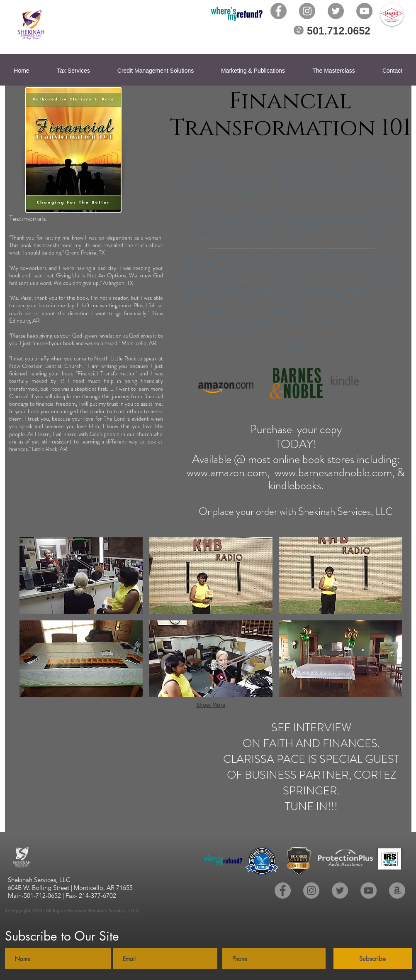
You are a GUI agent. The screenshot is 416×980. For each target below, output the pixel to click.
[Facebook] (279, 11)
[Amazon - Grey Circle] (397, 891)
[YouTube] (364, 11)
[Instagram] (307, 11)
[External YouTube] (117, 773)
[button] (81, 576)
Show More (211, 704)
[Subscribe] (373, 959)
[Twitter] (336, 11)
